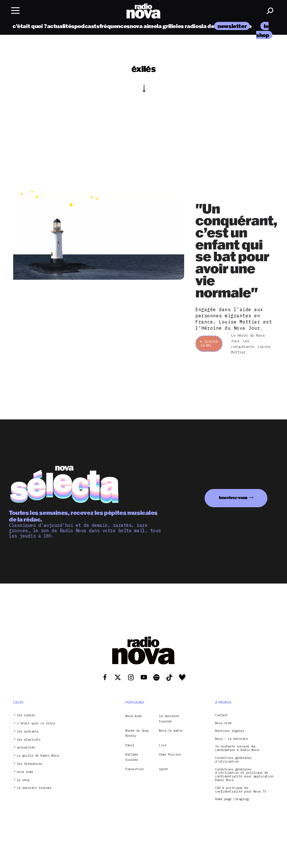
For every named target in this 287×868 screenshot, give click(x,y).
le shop (23, 780)
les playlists (29, 740)
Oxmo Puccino (170, 754)
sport (164, 769)
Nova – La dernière (231, 739)
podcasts (87, 26)
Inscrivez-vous (233, 498)
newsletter (232, 26)
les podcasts (28, 732)
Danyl (130, 745)
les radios (189, 26)
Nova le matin (171, 731)
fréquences (115, 26)
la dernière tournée (34, 788)
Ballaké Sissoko (132, 757)
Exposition (134, 769)
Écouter (209, 344)
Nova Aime (134, 716)
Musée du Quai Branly (137, 733)
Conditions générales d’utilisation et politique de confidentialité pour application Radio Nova (244, 775)
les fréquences (30, 764)
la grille (166, 26)
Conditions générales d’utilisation (233, 760)
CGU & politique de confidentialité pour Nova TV (240, 790)
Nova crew (223, 723)
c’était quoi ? (30, 26)
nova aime (143, 26)
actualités (61, 26)
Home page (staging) (232, 799)
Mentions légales (230, 731)
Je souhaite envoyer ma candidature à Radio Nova (237, 748)
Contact (221, 715)
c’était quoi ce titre (36, 723)
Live (163, 745)
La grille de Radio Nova (38, 756)
